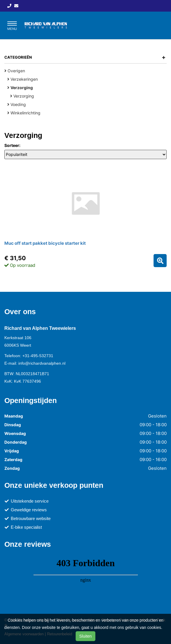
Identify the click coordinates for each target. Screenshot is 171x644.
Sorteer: (12, 145)
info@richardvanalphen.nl (42, 363)
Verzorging (22, 96)
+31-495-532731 (38, 356)
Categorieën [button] (85, 57)
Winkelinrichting (24, 113)
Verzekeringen (23, 79)
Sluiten (86, 636)
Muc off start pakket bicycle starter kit (45, 243)
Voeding (17, 104)
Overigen (15, 71)
